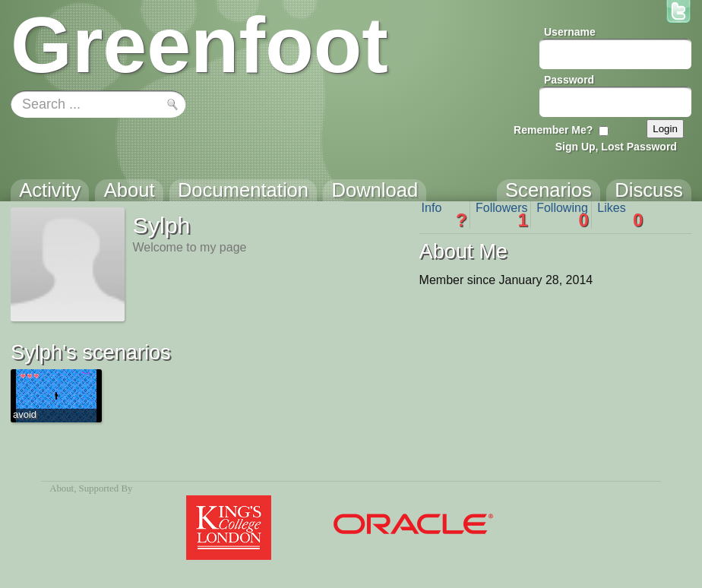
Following (563, 215)
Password (569, 80)
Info (444, 215)
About (62, 488)
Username (570, 32)
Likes (620, 215)
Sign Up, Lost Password (616, 147)
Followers (502, 215)
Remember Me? (553, 130)
